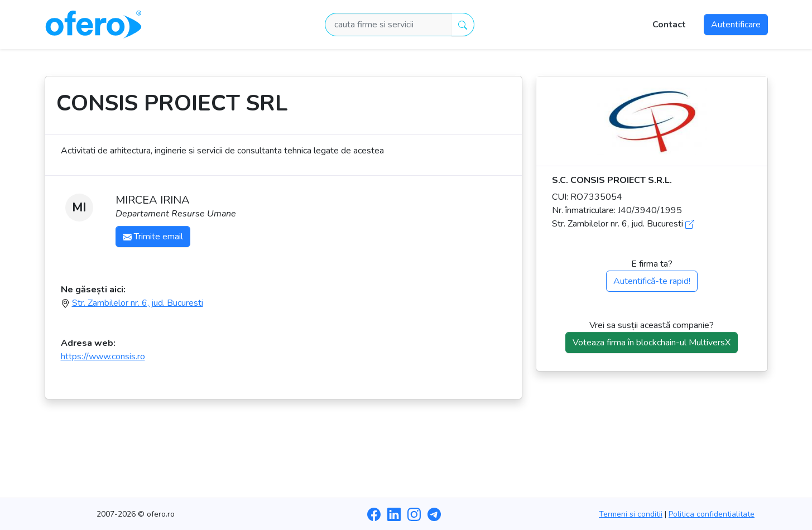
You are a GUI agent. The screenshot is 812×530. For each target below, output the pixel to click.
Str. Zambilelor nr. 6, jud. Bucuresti (138, 303)
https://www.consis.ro (103, 356)
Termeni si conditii (631, 514)
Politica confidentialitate (712, 514)
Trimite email (153, 237)
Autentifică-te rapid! (652, 281)
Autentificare (736, 25)
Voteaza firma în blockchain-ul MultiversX (652, 343)
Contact (669, 25)
